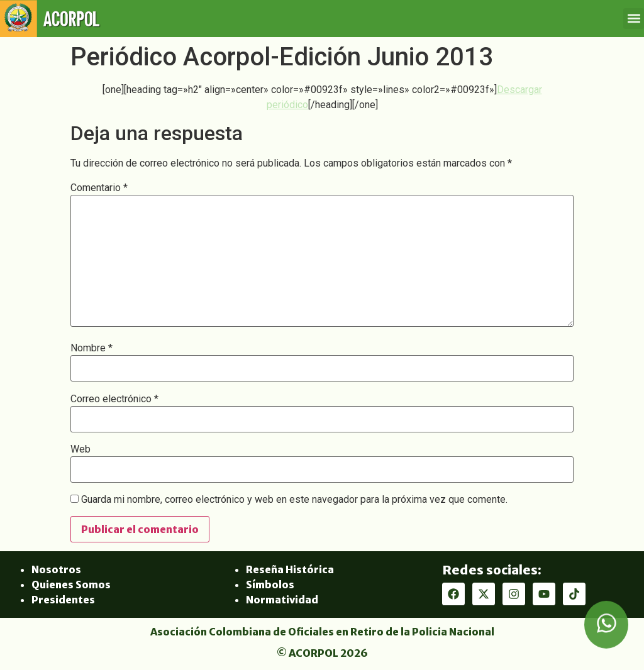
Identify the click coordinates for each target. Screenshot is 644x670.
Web (80, 449)
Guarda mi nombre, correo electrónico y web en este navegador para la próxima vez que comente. (294, 500)
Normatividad (282, 600)
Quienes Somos (71, 585)
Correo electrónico (114, 399)
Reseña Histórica (290, 569)
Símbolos (270, 585)
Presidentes (63, 600)
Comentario (99, 188)
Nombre (92, 348)
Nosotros (56, 569)
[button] (634, 19)
